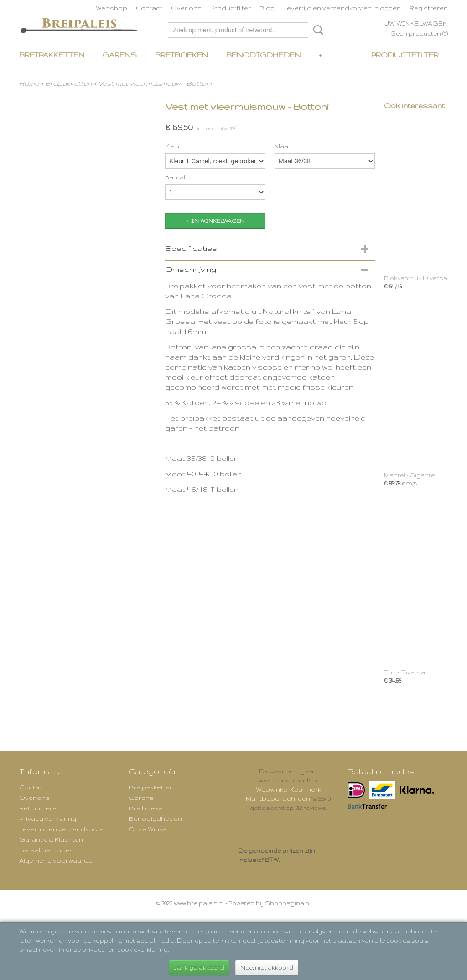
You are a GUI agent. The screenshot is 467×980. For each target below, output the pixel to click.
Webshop (112, 8)
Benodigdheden (263, 55)
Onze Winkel (148, 829)
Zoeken (317, 30)
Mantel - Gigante (409, 475)
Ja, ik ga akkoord (199, 967)
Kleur (173, 146)
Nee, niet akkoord (267, 967)
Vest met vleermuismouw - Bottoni (155, 83)
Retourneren (40, 808)
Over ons (186, 8)
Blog (267, 8)
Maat (283, 146)
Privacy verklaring (48, 818)
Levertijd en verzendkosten (327, 8)
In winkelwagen (218, 221)
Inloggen (386, 8)
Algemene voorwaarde (56, 860)
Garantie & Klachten (51, 839)
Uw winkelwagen (416, 23)
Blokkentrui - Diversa (416, 278)
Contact (149, 8)
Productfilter (231, 8)
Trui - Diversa (405, 672)
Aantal (175, 177)
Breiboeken (182, 55)
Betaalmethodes (47, 850)
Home (29, 83)
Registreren (429, 8)
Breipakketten (52, 55)
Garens (120, 55)
